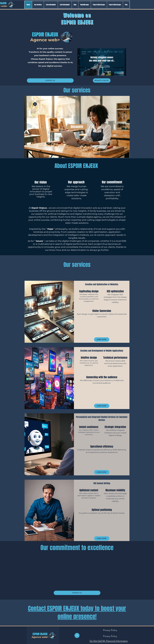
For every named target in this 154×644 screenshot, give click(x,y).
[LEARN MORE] (102, 340)
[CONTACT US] (50, 80)
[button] (51, 5)
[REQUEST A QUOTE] (102, 80)
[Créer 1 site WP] (81, 154)
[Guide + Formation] (84, 154)
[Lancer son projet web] (79, 154)
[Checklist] (67, 154)
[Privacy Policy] (110, 630)
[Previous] (27, 127)
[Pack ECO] (76, 154)
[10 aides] (87, 154)
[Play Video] (102, 66)
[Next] (127, 127)
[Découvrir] (77, 127)
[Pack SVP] (70, 154)
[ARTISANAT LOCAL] (73, 154)
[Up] (77, 635)
